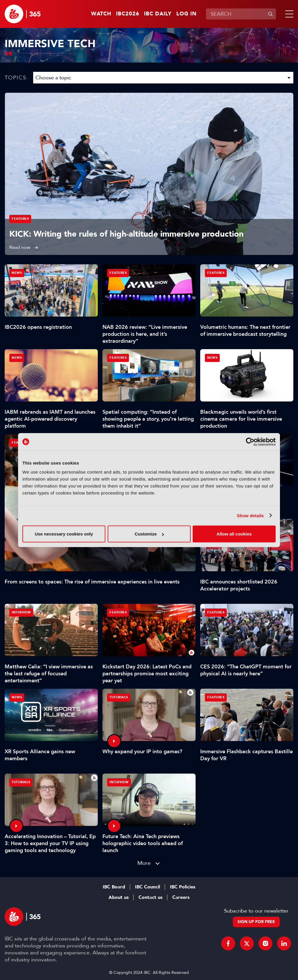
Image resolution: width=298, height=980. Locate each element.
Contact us (150, 897)
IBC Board (114, 887)
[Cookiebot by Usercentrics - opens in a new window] (250, 442)
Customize (149, 534)
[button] (288, 14)
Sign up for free (256, 922)
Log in (187, 14)
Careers (181, 897)
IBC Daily (158, 14)
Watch (101, 14)
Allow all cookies (234, 534)
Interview (21, 612)
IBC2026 (128, 14)
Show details (250, 515)
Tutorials (119, 697)
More (144, 863)
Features (20, 219)
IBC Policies (183, 887)
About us (119, 897)
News (17, 273)
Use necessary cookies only (64, 534)
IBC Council (148, 887)
